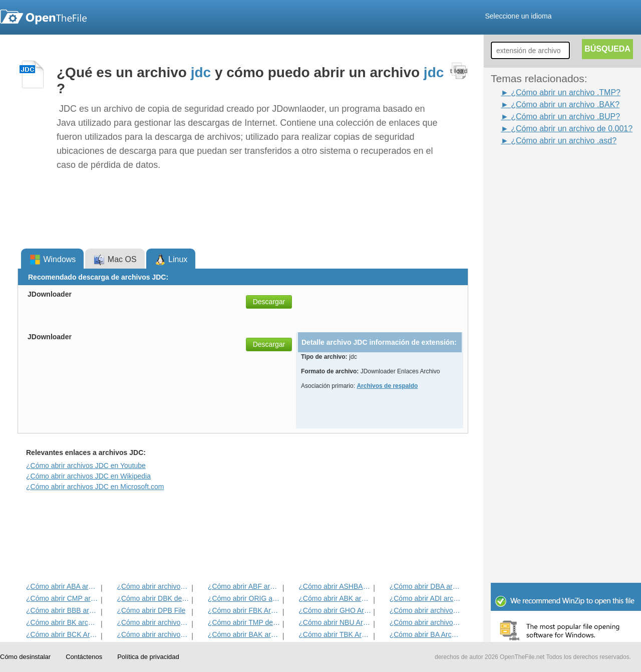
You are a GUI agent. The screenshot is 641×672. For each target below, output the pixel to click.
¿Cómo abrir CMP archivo (62, 598)
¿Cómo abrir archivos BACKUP (426, 622)
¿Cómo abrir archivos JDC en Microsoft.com (95, 487)
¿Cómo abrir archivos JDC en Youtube (86, 466)
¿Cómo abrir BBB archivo (62, 610)
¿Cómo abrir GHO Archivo (335, 610)
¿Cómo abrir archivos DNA (426, 610)
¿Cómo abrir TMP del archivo (244, 622)
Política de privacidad (148, 657)
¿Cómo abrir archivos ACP (153, 634)
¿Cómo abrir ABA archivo (62, 586)
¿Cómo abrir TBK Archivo (335, 634)
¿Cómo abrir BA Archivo (426, 634)
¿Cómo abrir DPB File (151, 610)
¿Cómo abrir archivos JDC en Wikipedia (88, 476)
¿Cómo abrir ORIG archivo (244, 598)
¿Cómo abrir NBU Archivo (335, 622)
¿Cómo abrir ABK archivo (335, 598)
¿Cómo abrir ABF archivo (244, 586)
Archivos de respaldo (387, 386)
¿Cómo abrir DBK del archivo (153, 598)
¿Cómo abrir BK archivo (62, 622)
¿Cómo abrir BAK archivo (244, 634)
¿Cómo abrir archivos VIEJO (153, 586)
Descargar (269, 302)
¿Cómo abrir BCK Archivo (62, 634)
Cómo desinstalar (25, 657)
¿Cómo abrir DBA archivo (426, 586)
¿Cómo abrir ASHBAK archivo (335, 586)
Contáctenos (84, 657)
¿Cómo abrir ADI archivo (426, 598)
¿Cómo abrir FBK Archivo (244, 610)
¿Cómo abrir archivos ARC (153, 622)
